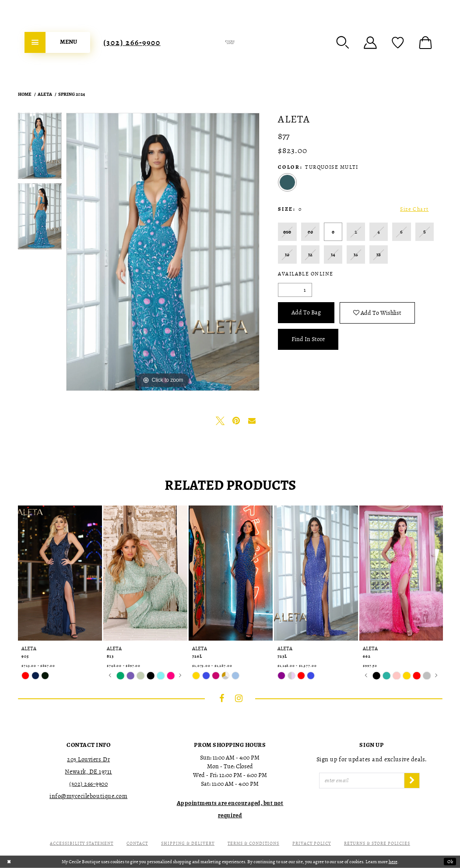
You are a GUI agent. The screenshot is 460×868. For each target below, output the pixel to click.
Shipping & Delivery (188, 843)
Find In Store (308, 339)
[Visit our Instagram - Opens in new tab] (239, 698)
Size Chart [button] (414, 209)
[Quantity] (295, 290)
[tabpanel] (40, 148)
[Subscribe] (412, 781)
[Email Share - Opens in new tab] (252, 421)
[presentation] (60, 573)
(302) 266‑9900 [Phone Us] (132, 42)
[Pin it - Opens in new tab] (236, 421)
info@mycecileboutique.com (88, 796)
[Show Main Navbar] (57, 42)
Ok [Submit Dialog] (450, 862)
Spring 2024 (72, 94)
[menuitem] (57, 42)
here (393, 862)
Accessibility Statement (82, 843)
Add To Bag (306, 312)
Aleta (45, 94)
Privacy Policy (312, 843)
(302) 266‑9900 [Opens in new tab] (88, 784)
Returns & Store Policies (377, 843)
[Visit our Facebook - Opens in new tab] (221, 698)
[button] (343, 42)
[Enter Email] (362, 781)
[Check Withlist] (398, 42)
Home (25, 94)
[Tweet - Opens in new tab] (220, 421)
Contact (137, 843)
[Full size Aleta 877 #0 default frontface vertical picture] (163, 252)
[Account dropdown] (370, 42)
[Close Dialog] (9, 862)
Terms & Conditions (253, 843)
